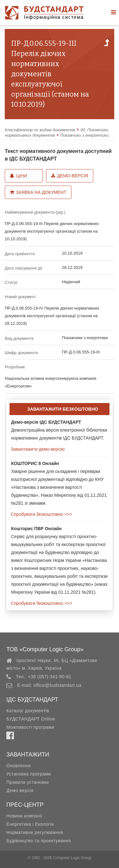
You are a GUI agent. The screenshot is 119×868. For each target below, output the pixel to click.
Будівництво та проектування (39, 841)
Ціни (18, 176)
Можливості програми (30, 727)
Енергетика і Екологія (30, 824)
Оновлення (19, 766)
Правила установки (28, 782)
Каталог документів (28, 711)
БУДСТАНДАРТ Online (31, 719)
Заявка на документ (38, 192)
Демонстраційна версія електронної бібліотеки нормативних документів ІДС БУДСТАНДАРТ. (59, 430)
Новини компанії (24, 816)
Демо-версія (70, 176)
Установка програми (29, 774)
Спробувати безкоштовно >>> (41, 514)
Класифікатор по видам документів (40, 130)
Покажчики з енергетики (85, 135)
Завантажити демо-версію (37, 449)
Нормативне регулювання (35, 832)
